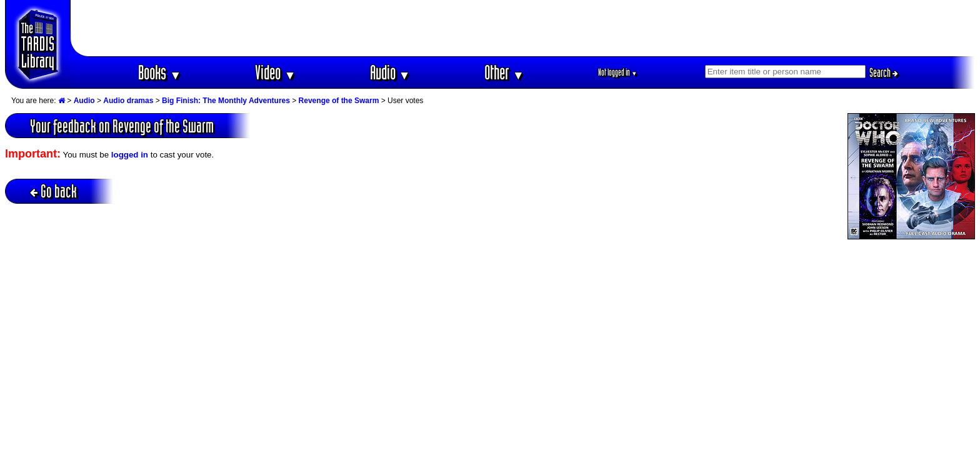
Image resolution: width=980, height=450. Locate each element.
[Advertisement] (523, 28)
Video (275, 72)
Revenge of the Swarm (339, 101)
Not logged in (618, 72)
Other (504, 72)
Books (160, 72)
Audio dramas (128, 101)
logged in (130, 155)
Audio (390, 72)
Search (884, 72)
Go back (53, 191)
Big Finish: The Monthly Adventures (226, 101)
